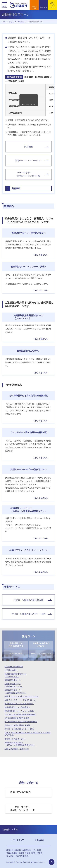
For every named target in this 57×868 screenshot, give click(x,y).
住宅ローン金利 (16, 654)
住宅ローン (21, 22)
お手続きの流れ (11, 670)
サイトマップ (19, 840)
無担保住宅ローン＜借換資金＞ (17, 707)
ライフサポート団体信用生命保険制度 (20, 714)
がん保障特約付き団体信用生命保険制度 (21, 722)
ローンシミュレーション (41, 654)
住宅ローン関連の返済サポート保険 (19, 729)
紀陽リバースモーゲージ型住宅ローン (20, 700)
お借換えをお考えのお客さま (41, 645)
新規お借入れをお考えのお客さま (16, 645)
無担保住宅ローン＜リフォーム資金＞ (20, 711)
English (41, 840)
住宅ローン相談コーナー (15, 739)
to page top (52, 862)
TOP (4, 22)
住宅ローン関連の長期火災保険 (17, 725)
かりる (11, 22)
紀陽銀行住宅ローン (13, 680)
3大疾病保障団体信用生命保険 (17, 718)
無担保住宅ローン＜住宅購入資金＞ (19, 704)
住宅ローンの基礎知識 (14, 667)
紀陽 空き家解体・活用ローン (17, 749)
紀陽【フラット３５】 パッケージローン (21, 696)
